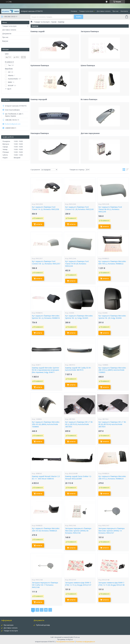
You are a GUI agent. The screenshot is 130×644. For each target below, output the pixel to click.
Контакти (124, 11)
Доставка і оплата (104, 11)
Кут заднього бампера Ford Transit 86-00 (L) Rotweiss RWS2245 (110, 209)
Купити (39, 224)
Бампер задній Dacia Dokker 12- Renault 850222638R (78, 478)
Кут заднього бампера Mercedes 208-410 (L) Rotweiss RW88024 (112, 478)
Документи (7, 34)
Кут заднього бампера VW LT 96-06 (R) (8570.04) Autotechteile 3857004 (112, 424)
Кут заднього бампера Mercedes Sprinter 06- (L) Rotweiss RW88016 (46, 317)
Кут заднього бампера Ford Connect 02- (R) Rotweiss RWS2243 (79, 208)
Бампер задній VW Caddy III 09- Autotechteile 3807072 (78, 369)
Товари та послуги (86, 11)
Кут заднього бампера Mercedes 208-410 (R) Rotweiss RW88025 (46, 530)
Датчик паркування (90, 156)
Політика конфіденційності (85, 642)
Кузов (54, 22)
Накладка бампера (40, 156)
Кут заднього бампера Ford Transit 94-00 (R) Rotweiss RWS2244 (77, 264)
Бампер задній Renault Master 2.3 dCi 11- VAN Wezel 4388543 (46, 478)
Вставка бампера (89, 122)
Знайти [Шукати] (79, 17)
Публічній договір (43, 625)
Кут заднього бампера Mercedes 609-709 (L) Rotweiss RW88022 (112, 263)
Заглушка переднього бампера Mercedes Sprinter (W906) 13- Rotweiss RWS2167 (111, 531)
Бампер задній (38, 55)
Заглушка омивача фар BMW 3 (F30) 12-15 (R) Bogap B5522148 (111, 584)
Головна (74, 11)
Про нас (116, 11)
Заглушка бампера (90, 54)
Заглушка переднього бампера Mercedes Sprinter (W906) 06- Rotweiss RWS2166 (78, 531)
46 (46, 610)
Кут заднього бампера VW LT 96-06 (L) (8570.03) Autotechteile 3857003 (79, 424)
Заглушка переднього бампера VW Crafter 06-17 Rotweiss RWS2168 (45, 585)
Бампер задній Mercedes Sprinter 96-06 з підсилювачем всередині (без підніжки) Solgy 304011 (45, 370)
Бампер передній (39, 123)
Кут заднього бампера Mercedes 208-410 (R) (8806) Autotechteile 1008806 (46, 424)
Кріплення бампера (40, 89)
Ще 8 (9, 89)
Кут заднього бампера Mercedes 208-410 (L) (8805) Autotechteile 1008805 (112, 370)
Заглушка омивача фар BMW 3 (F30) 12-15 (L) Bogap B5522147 (78, 584)
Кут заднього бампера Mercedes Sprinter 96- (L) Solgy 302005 (79, 317)
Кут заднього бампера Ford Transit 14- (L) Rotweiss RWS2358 (45, 208)
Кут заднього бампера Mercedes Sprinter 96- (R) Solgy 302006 (112, 317)
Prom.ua (77, 637)
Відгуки (5, 41)
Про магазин (9, 625)
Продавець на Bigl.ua (65, 639)
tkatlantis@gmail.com (13, 124)
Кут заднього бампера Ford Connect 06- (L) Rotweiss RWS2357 (46, 263)
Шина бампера (88, 88)
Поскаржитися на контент (65, 642)
